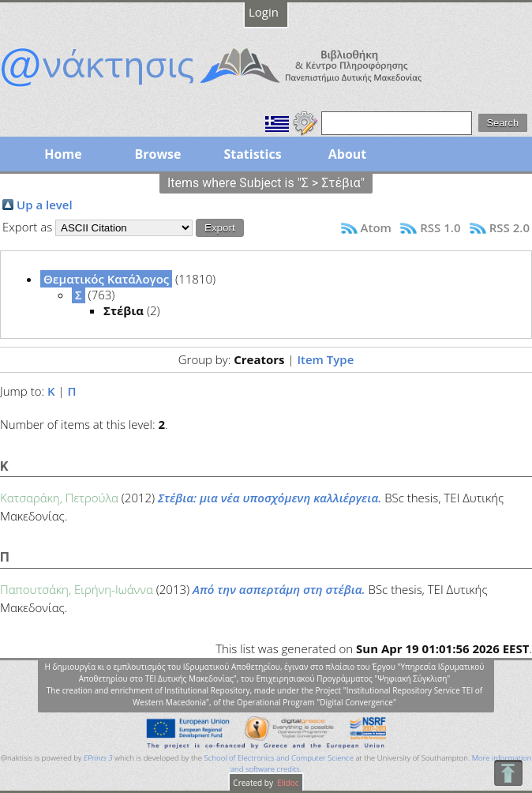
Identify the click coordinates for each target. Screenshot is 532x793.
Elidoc (287, 783)
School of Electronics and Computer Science (279, 758)
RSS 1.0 (440, 227)
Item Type (325, 359)
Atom (376, 227)
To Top (508, 773)
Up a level (45, 205)
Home (63, 154)
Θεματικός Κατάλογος (106, 279)
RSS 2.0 (510, 227)
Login (264, 12)
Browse (157, 154)
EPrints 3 (98, 758)
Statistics (252, 154)
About (348, 154)
